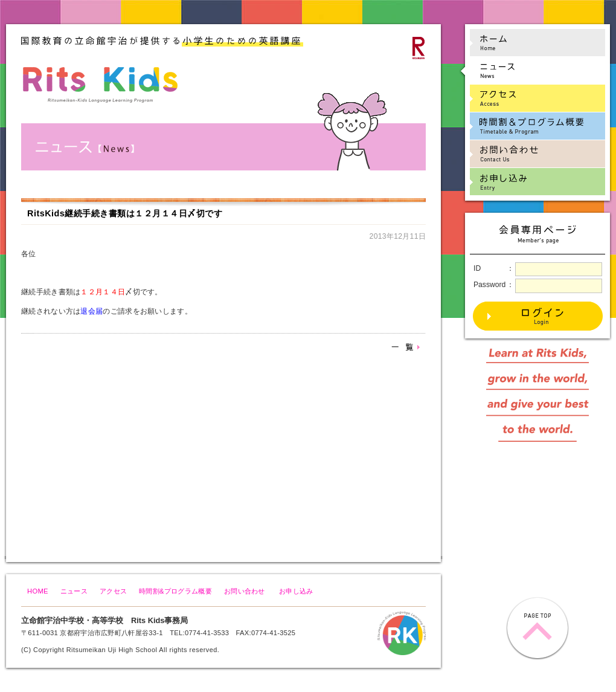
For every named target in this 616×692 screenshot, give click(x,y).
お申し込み (296, 591)
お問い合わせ (245, 591)
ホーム (532, 43)
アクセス (113, 591)
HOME (38, 591)
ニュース (74, 591)
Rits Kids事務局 (159, 620)
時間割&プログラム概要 (175, 591)
